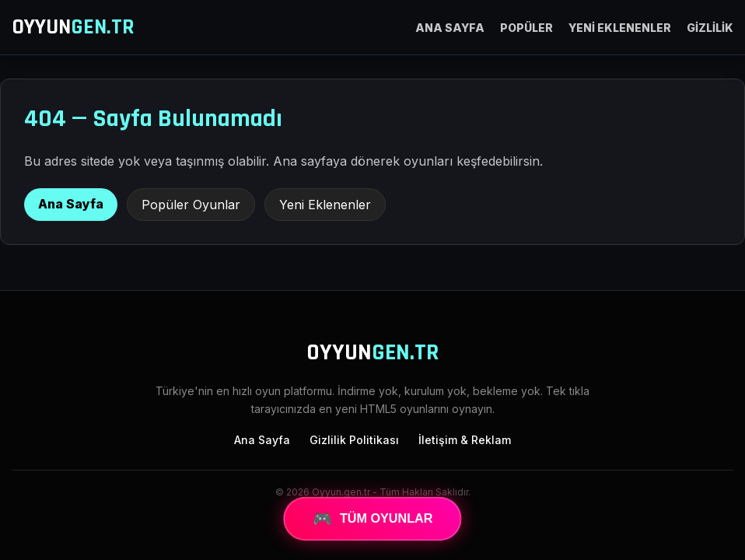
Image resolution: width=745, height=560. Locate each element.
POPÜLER (526, 28)
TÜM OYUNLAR (372, 519)
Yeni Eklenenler (325, 205)
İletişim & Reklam (465, 440)
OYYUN (73, 27)
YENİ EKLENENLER (620, 28)
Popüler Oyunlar (191, 205)
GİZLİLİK (710, 28)
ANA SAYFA (450, 28)
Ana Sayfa (71, 204)
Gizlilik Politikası (354, 440)
